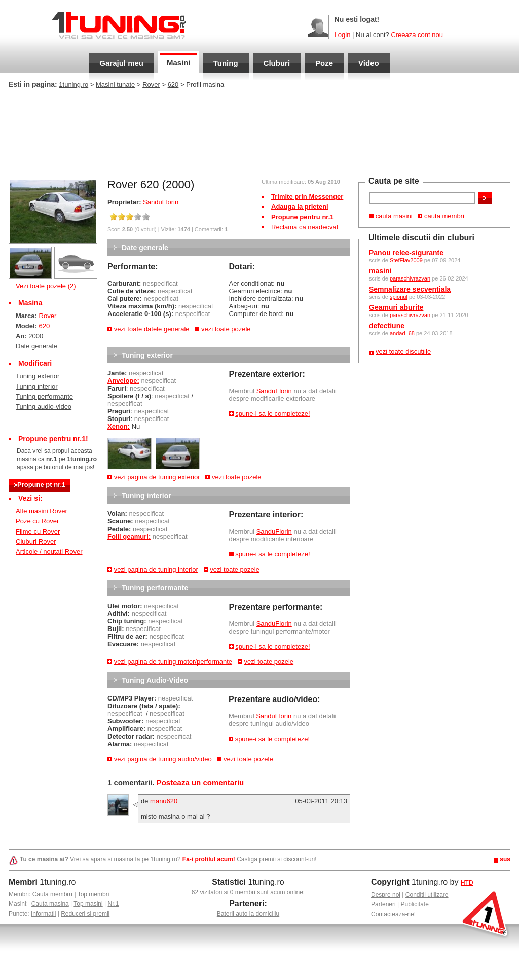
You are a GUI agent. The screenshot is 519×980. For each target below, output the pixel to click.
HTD (467, 883)
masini (380, 271)
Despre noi (386, 895)
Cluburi (277, 63)
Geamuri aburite (396, 307)
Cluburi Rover (36, 541)
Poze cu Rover (37, 521)
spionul (399, 297)
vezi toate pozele (226, 329)
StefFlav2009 (406, 260)
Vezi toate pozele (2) (46, 286)
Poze (324, 63)
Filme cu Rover (38, 531)
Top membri (94, 894)
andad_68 (402, 333)
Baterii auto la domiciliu (248, 914)
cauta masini (394, 216)
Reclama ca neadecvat (305, 227)
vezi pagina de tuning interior (156, 569)
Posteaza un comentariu (200, 782)
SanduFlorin (161, 202)
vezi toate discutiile (403, 351)
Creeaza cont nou (417, 35)
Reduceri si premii (85, 914)
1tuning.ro (73, 84)
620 (173, 84)
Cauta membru (52, 894)
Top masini (88, 904)
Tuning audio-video (44, 407)
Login (343, 35)
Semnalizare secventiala (410, 289)
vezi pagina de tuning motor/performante (173, 662)
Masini (179, 63)
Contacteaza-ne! (393, 914)
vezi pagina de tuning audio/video (163, 759)
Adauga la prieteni (300, 207)
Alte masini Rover (42, 511)
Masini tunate (115, 84)
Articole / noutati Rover (49, 552)
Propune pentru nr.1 (303, 217)
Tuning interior (37, 386)
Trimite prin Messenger (307, 197)
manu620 (164, 801)
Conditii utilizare (427, 895)
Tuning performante (44, 396)
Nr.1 (113, 904)
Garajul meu (121, 63)
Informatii (43, 914)
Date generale (36, 346)
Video (369, 63)
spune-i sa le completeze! (272, 414)
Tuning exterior (38, 376)
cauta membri (444, 216)
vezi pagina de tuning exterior (157, 477)
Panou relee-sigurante (406, 253)
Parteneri (383, 904)
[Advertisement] (259, 145)
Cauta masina (50, 904)
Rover (151, 84)
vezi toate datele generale (152, 329)
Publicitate (415, 904)
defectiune (387, 326)
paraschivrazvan (410, 278)
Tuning (226, 63)
